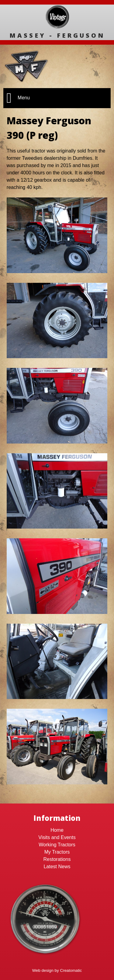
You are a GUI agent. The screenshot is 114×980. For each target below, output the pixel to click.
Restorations (57, 859)
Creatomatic (71, 970)
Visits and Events (57, 837)
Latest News (57, 867)
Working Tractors (57, 845)
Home (57, 830)
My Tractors (57, 852)
